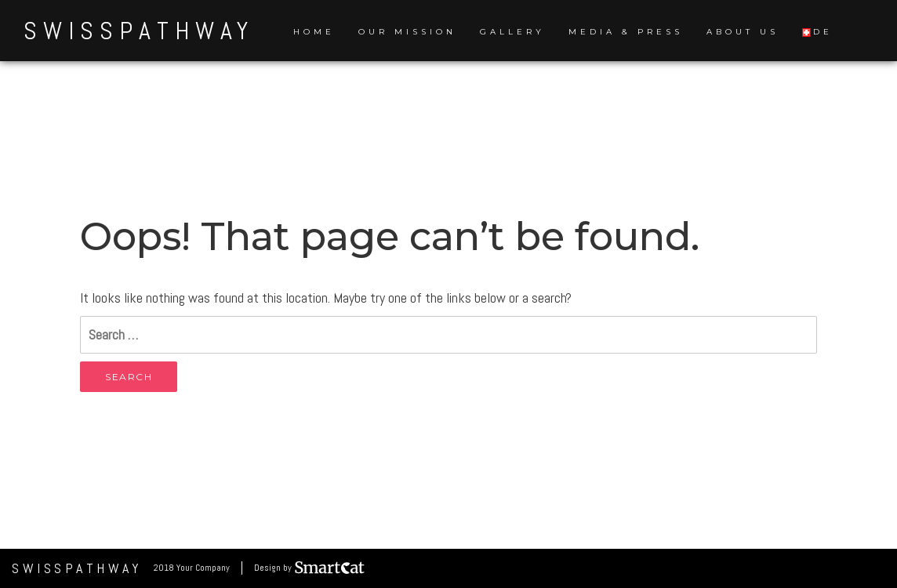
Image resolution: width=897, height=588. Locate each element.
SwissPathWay (139, 31)
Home (314, 32)
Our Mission (407, 32)
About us (743, 32)
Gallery (512, 32)
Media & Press (626, 32)
